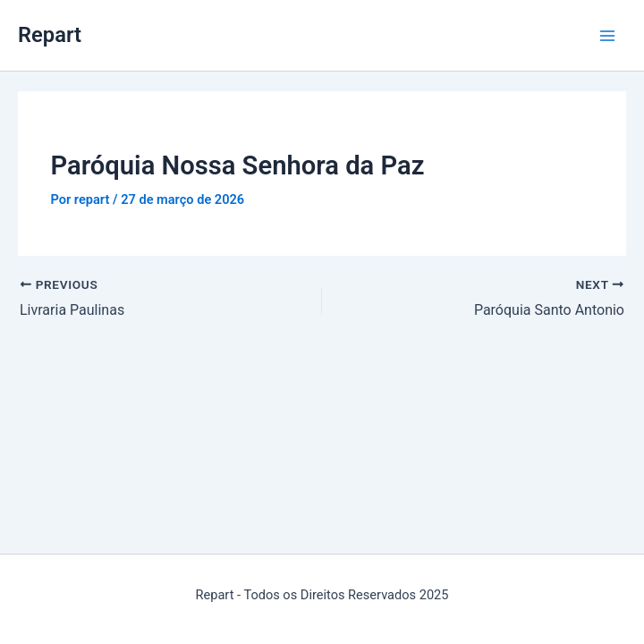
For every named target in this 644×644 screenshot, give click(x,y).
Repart (50, 35)
